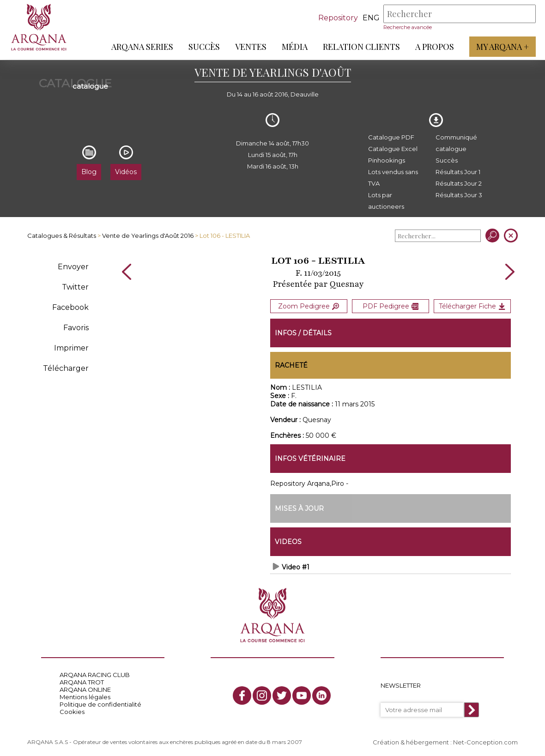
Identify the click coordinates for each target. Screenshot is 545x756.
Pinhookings (387, 160)
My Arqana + (503, 47)
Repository (338, 18)
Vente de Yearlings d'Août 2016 (148, 236)
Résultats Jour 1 (458, 172)
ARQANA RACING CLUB (95, 673)
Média (295, 47)
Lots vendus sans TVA (393, 178)
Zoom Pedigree (309, 306)
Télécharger (66, 368)
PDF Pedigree (391, 306)
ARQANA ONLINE (85, 688)
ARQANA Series (142, 47)
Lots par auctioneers (386, 201)
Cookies (72, 710)
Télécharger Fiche (472, 306)
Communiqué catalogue (456, 143)
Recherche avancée (408, 27)
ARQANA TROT (82, 681)
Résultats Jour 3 (459, 195)
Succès (204, 47)
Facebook (70, 307)
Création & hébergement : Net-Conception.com (445, 741)
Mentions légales (85, 696)
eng (371, 18)
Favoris (76, 328)
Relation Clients (361, 47)
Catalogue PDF (391, 137)
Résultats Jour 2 (459, 183)
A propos (435, 47)
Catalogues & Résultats (62, 236)
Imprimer (71, 348)
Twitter (75, 287)
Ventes (251, 47)
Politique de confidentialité (100, 703)
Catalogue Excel (393, 149)
